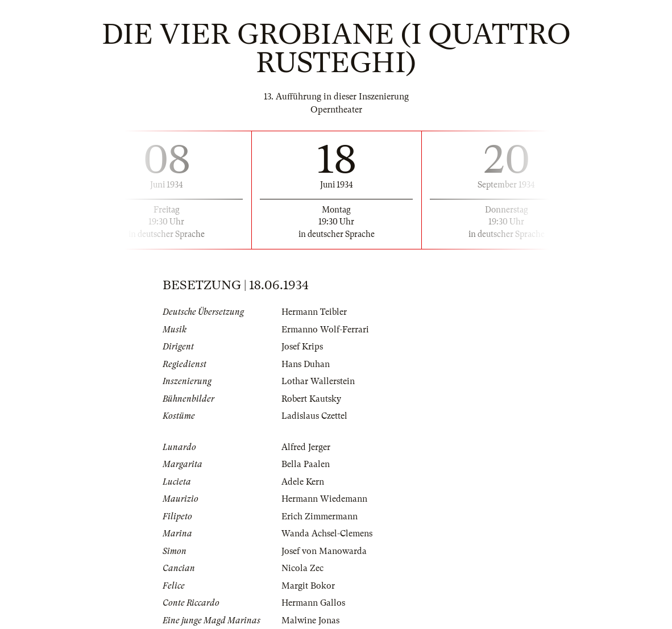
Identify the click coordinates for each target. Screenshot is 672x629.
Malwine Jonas (310, 620)
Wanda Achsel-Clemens (327, 534)
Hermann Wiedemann (324, 499)
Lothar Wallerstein (318, 381)
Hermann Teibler (314, 312)
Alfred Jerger (306, 447)
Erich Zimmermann (320, 516)
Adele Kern (303, 482)
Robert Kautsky (311, 399)
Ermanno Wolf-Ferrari (325, 330)
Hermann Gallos (313, 603)
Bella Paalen (306, 464)
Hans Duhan (306, 364)
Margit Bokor (308, 586)
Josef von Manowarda (324, 551)
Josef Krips (302, 347)
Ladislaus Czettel (314, 416)
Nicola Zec (302, 568)
